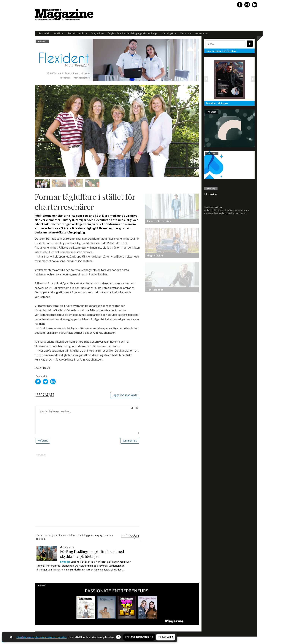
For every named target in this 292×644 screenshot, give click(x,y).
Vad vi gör (169, 33)
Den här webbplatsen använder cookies (42, 637)
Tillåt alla (166, 637)
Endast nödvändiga (139, 637)
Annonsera (202, 33)
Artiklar (59, 33)
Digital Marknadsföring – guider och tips (133, 33)
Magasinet (97, 33)
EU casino (211, 194)
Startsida (44, 33)
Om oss (186, 33)
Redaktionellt (77, 33)
